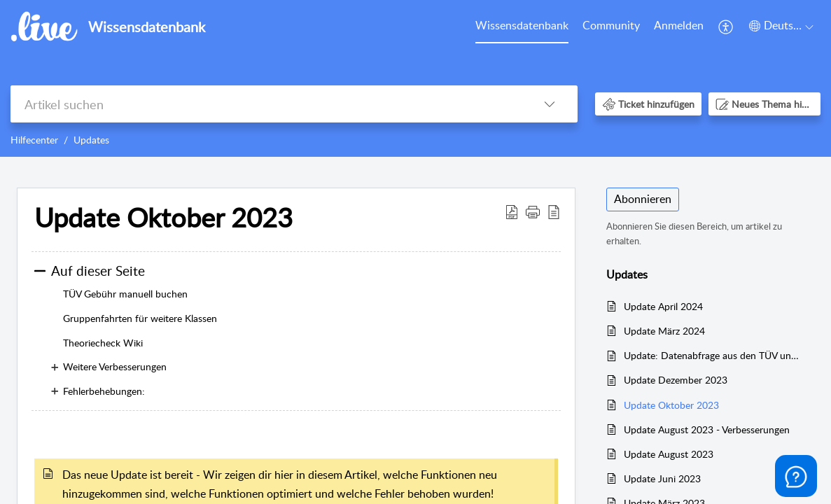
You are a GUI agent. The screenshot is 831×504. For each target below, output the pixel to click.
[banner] (415, 78)
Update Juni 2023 (662, 478)
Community (611, 25)
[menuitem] (522, 27)
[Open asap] (796, 476)
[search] (266, 104)
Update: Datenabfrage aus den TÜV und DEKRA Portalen (712, 355)
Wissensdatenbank (522, 25)
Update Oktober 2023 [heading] (163, 218)
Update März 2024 (664, 331)
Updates (91, 140)
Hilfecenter (34, 140)
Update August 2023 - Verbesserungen (707, 429)
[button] (726, 27)
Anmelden (679, 25)
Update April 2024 (663, 306)
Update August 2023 (669, 454)
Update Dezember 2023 (676, 380)
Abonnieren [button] (643, 199)
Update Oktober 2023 (671, 405)
